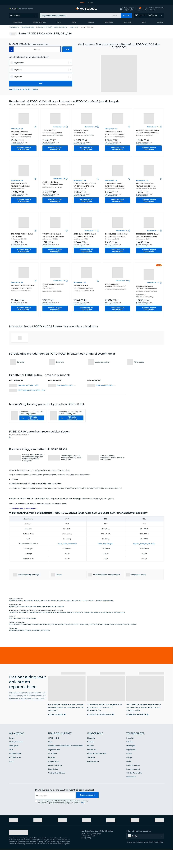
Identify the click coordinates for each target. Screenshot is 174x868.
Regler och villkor (54, 768)
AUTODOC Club (54, 756)
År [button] (10, 438)
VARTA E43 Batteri (86, 287)
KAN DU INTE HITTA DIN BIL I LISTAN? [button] (24, 89)
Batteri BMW (32, 625)
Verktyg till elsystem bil (75, 631)
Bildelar (17, 16)
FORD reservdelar (15, 637)
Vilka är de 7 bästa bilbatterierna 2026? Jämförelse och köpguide (112, 458)
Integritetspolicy (54, 780)
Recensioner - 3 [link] (153, 231)
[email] (55, 814)
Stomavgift (91, 776)
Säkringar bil (98, 631)
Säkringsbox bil (119, 631)
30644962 (21, 649)
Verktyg (91, 22)
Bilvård (129, 780)
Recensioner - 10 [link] (122, 281)
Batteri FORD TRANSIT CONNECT (84, 619)
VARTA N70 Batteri (86, 131)
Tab (104, 544)
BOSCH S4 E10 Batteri (55, 183)
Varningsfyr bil (108, 631)
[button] (127, 9)
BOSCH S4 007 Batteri (149, 185)
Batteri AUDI (59, 625)
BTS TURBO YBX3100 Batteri (24, 235)
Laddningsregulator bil (37, 631)
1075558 (28, 649)
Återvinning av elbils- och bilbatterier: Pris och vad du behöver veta (72, 458)
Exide (65, 544)
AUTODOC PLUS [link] (15, 776)
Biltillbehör (109, 22)
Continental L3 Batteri (149, 287)
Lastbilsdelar (17, 22)
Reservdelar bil (14, 27)
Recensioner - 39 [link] (17, 129)
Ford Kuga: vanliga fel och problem (25, 508)
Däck (59, 22)
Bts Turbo (152, 544)
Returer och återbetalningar (97, 772)
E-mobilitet (130, 756)
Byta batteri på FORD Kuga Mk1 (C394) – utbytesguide (70, 413)
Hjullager (130, 776)
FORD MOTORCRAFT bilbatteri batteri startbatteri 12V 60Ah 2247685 (113, 643)
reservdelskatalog (28, 27)
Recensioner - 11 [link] (90, 231)
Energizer (144, 544)
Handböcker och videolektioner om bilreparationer (66, 764)
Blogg (50, 760)
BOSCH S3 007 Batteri (118, 133)
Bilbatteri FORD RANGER (105, 619)
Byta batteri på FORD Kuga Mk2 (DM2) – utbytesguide (31, 413)
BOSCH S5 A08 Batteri (24, 133)
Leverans (91, 764)
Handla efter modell (133, 788)
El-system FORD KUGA (44, 27)
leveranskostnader (17, 144)
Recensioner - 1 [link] (153, 127)
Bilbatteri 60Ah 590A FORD (41, 643)
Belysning (130, 760)
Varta (100, 544)
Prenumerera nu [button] (87, 814)
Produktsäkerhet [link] (93, 780)
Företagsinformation (16, 760)
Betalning (91, 760)
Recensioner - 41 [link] (153, 283)
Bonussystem (14, 764)
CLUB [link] (91, 2)
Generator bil (14, 631)
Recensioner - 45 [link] (17, 181)
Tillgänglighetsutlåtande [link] (57, 791)
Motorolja (128, 22)
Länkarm (129, 772)
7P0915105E (36, 649)
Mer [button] (83, 821)
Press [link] (11, 768)
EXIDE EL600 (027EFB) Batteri (86, 185)
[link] (21, 9)
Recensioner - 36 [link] (80, 283)
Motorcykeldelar (40, 22)
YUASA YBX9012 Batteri (55, 235)
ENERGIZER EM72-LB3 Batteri (149, 131)
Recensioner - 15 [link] (59, 179)
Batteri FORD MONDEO (32, 619)
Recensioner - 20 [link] (111, 129)
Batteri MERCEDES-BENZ (46, 625)
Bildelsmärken (131, 795)
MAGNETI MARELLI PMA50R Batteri (55, 286)
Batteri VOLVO (14, 625)
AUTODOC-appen (15, 772)
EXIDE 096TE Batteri (24, 185)
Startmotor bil (24, 631)
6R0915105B (46, 649)
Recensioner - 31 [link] (59, 127)
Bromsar (160, 22)
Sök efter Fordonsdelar (134, 791)
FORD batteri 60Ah (57, 643)
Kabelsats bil (62, 631)
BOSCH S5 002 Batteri (118, 185)
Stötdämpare (131, 764)
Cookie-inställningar (55, 784)
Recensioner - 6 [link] (121, 231)
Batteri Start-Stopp (61, 27)
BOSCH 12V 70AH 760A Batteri (24, 287)
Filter (144, 22)
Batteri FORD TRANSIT (49, 619)
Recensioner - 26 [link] (111, 181)
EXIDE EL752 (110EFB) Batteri (86, 235)
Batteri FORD (74, 27)
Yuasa (60, 544)
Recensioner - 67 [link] (91, 127)
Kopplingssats (131, 768)
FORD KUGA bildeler (29, 637)
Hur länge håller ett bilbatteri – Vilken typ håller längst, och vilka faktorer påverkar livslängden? (33, 458)
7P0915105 (13, 649)
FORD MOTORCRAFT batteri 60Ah (76, 643)
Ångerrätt (52, 776)
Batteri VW (23, 625)
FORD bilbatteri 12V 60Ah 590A (20, 643)
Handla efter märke (133, 784)
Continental (72, 544)
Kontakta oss (92, 768)
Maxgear (110, 544)
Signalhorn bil (88, 631)
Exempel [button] (114, 16)
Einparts (136, 544)
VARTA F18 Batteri (55, 131)
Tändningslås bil (51, 631)
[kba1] (37, 49)
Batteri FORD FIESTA (64, 619)
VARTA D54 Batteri (118, 285)
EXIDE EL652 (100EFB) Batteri (118, 235)
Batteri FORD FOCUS (16, 619)
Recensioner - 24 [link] (142, 181)
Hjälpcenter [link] (91, 756)
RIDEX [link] (11, 780)
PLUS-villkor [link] (53, 772)
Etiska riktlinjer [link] (53, 788)
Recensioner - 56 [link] (17, 283)
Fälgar (74, 22)
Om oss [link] (12, 756)
